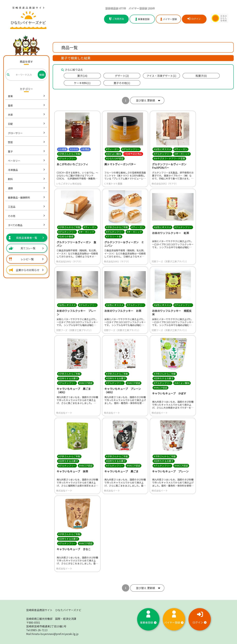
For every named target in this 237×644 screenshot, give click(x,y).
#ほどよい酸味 (114, 154)
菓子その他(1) (122, 83)
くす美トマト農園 (113, 184)
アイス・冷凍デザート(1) (161, 76)
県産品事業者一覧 (26, 238)
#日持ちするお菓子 (68, 378)
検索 (42, 75)
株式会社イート (64, 413)
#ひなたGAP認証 (115, 158)
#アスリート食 (114, 236)
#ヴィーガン (112, 149)
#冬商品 (85, 149)
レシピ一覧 (26, 259)
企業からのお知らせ (26, 270)
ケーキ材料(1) (82, 83)
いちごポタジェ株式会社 (69, 184)
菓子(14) (82, 76)
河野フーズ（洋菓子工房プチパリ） (170, 262)
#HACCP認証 (86, 383)
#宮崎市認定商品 (133, 154)
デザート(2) (122, 76)
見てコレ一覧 (26, 248)
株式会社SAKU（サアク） (165, 184)
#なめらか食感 (66, 236)
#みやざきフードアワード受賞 (169, 158)
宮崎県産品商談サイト (54, 610)
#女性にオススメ (162, 149)
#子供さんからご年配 (69, 154)
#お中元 (74, 149)
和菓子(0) (201, 76)
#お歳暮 (62, 149)
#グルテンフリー (67, 158)
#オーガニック (182, 154)
